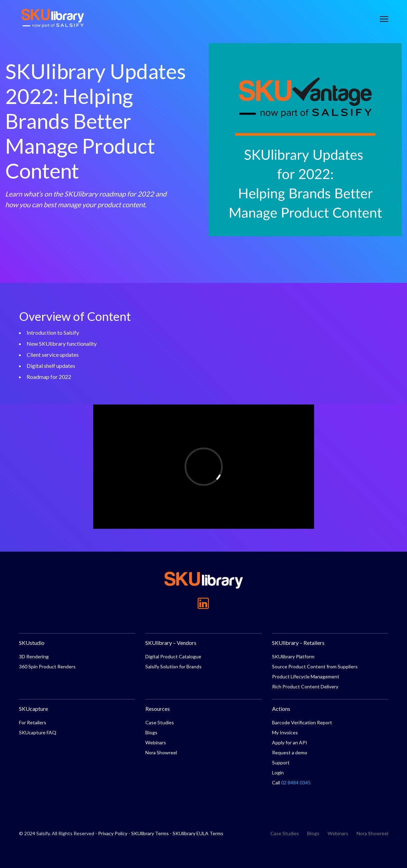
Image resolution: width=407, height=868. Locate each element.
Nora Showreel (161, 752)
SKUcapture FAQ (38, 732)
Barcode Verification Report (302, 722)
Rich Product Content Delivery (305, 686)
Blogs (151, 732)
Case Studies (160, 722)
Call (291, 783)
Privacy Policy (113, 833)
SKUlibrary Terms (150, 833)
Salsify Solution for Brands (173, 666)
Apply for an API (290, 742)
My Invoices (285, 732)
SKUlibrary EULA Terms (198, 833)
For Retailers (33, 722)
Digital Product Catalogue (173, 656)
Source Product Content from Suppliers (315, 666)
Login (278, 772)
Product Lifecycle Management (306, 676)
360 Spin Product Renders (47, 666)
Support (281, 762)
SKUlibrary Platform (293, 656)
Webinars (156, 742)
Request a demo (290, 752)
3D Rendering (34, 656)
